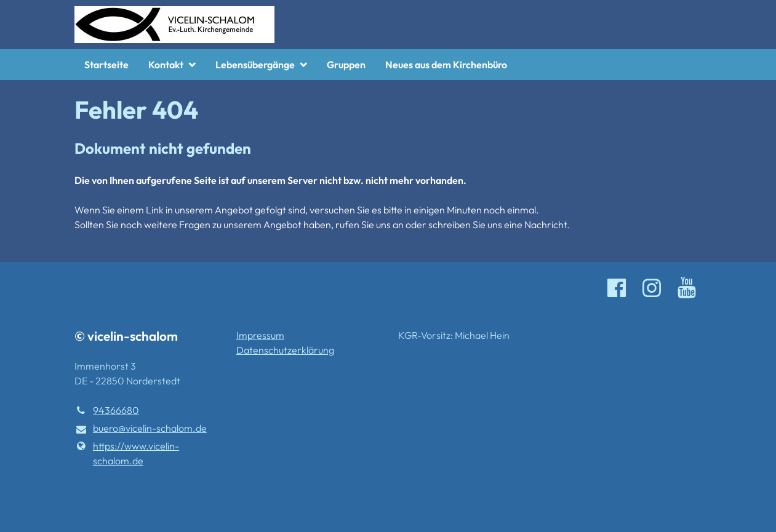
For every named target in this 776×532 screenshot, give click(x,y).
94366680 (107, 410)
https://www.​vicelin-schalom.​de (127, 453)
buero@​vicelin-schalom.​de (141, 429)
